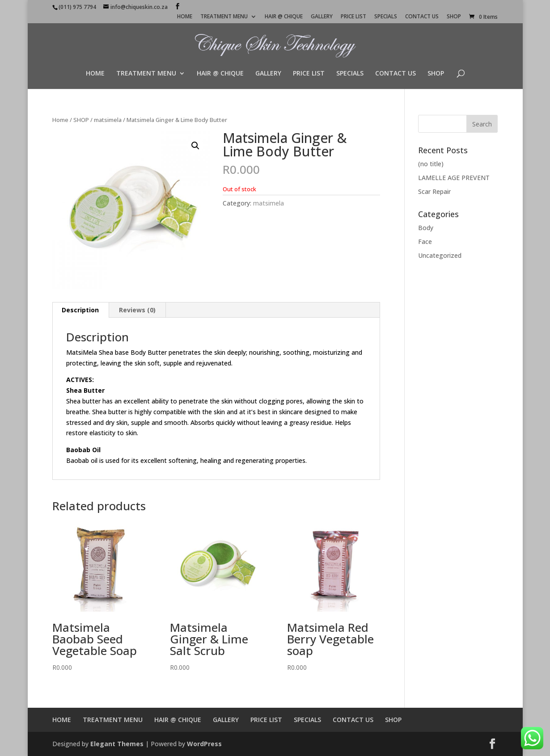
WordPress (204, 744)
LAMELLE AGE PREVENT (454, 178)
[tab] (80, 310)
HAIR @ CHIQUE (284, 17)
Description (80, 310)
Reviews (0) (137, 310)
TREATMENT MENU (224, 17)
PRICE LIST (353, 17)
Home (60, 120)
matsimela (108, 120)
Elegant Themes (117, 744)
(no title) (431, 164)
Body (426, 228)
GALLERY (322, 17)
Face (425, 241)
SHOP (454, 17)
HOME (185, 17)
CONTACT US (422, 17)
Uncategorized (440, 255)
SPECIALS (386, 17)
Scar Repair (434, 191)
